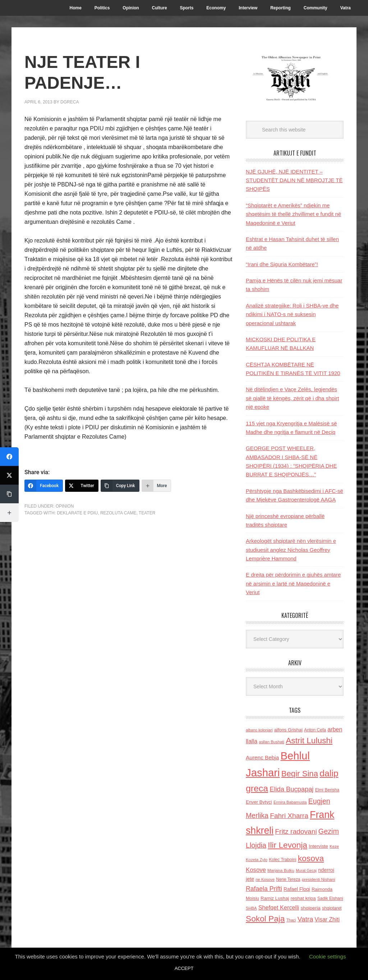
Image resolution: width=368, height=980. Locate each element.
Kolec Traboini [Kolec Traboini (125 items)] (282, 860)
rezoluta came (118, 513)
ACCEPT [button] (184, 968)
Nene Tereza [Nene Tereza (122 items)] (288, 879)
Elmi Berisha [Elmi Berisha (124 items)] (327, 790)
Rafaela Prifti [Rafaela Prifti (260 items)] (264, 889)
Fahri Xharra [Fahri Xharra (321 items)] (289, 816)
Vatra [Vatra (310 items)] (305, 919)
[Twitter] (82, 486)
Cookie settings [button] (328, 956)
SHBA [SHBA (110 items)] (251, 908)
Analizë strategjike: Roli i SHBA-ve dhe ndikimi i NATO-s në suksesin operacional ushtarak (292, 314)
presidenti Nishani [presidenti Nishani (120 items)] (319, 879)
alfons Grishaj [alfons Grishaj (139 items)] (288, 730)
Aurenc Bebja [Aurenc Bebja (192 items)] (262, 757)
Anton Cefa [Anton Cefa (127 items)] (315, 730)
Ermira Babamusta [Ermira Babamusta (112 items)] (290, 802)
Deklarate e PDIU (77, 513)
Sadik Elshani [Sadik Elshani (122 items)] (330, 898)
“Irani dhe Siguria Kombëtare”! (282, 264)
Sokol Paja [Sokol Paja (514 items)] (265, 919)
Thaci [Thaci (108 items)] (291, 920)
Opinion (65, 506)
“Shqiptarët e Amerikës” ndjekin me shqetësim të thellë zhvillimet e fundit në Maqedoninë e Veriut (293, 214)
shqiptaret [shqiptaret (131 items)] (332, 908)
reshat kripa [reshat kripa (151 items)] (303, 898)
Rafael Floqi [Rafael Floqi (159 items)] (297, 889)
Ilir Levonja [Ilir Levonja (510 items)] (287, 845)
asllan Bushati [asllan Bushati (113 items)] (272, 742)
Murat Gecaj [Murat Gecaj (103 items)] (306, 870)
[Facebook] (44, 486)
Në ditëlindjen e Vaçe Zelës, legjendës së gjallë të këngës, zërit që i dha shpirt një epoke (292, 398)
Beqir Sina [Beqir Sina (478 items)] (300, 774)
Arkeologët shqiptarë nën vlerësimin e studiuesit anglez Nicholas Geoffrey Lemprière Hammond (291, 550)
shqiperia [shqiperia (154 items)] (311, 908)
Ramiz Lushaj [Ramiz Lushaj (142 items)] (275, 898)
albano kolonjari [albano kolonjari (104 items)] (259, 730)
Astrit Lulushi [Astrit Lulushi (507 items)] (309, 740)
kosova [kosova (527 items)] (311, 858)
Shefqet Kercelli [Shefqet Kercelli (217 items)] (279, 907)
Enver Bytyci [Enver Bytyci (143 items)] (259, 802)
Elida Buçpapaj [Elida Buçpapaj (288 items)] (291, 789)
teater (147, 513)
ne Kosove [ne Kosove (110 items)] (265, 879)
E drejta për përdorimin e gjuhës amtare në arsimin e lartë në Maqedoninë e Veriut (293, 583)
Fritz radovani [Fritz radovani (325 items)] (296, 831)
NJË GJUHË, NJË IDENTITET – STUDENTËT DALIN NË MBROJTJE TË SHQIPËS (294, 180)
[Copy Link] (120, 486)
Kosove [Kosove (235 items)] (256, 870)
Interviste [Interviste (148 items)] (318, 846)
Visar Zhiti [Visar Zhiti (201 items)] (327, 919)
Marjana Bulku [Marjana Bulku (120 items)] (281, 870)
